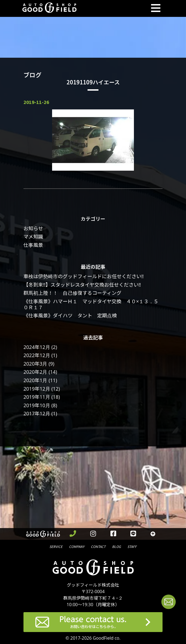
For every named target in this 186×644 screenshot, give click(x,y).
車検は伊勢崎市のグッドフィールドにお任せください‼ (84, 276)
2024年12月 (37, 347)
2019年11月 (37, 397)
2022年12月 (37, 355)
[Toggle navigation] (156, 8)
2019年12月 (37, 389)
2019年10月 (37, 405)
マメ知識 (33, 237)
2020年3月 (35, 364)
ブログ (116, 546)
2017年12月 (37, 413)
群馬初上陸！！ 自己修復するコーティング (72, 293)
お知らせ (33, 228)
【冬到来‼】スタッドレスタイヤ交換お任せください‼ (82, 285)
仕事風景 (33, 245)
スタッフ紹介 (132, 546)
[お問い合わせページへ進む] (169, 603)
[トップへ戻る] (153, 534)
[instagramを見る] (93, 534)
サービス (56, 546)
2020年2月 (35, 372)
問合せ (98, 546)
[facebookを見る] (113, 534)
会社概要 (77, 546)
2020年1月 (35, 380)
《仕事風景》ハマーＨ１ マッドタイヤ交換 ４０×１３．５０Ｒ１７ (91, 304)
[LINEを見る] (133, 534)
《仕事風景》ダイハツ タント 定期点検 (70, 315)
